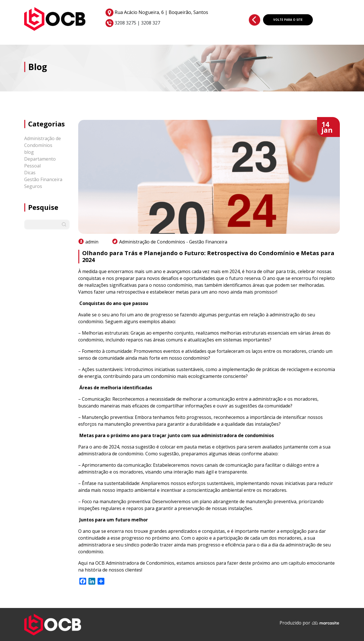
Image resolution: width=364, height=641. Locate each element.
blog (29, 152)
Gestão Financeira (43, 179)
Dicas (30, 173)
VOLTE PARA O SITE (288, 20)
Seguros (33, 186)
